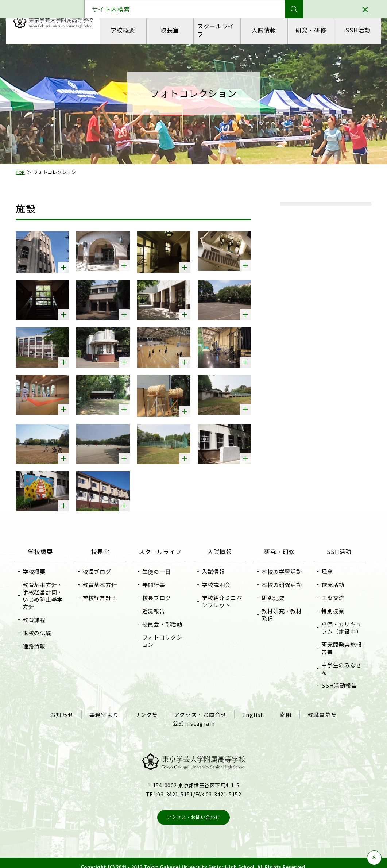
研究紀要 (272, 592)
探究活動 (330, 579)
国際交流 (330, 592)
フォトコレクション (163, 635)
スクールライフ (216, 30)
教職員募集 (320, 708)
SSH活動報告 (336, 680)
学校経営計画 (102, 592)
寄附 (285, 708)
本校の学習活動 (280, 566)
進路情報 (38, 640)
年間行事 (155, 579)
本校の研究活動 (280, 579)
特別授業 (330, 605)
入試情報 (263, 30)
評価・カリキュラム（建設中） (339, 622)
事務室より (106, 708)
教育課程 (38, 614)
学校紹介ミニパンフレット (222, 596)
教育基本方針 (102, 579)
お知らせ (64, 708)
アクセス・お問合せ (200, 708)
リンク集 (147, 708)
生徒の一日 (158, 566)
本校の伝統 (41, 627)
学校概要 (123, 30)
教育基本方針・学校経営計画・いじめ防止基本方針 (47, 590)
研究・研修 (310, 30)
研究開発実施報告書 (339, 643)
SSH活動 (357, 30)
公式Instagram (194, 716)
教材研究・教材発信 (280, 609)
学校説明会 (216, 579)
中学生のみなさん (339, 663)
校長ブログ (99, 566)
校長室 (170, 30)
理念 (325, 566)
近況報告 (155, 605)
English (252, 708)
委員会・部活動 (163, 619)
